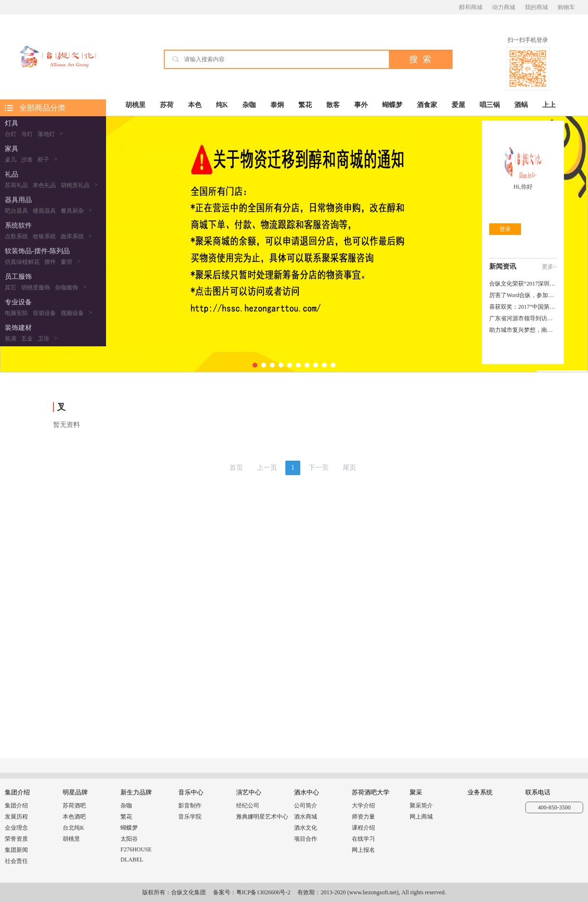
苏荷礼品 (16, 185)
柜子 (43, 160)
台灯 (11, 134)
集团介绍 (16, 806)
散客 (333, 105)
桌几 (11, 160)
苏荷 (167, 105)
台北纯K (73, 828)
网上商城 (421, 817)
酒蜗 (521, 105)
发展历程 (16, 817)
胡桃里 (135, 105)
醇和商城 (471, 7)
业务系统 (480, 792)
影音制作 (190, 806)
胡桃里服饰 (36, 287)
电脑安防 (16, 313)
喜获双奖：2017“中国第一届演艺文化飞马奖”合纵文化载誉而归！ (523, 307)
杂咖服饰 (67, 287)
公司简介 (306, 806)
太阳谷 (129, 839)
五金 (27, 339)
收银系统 (44, 236)
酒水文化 (306, 828)
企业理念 (16, 828)
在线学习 (363, 839)
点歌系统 (16, 236)
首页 (236, 468)
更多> (549, 267)
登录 (505, 229)
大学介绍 (363, 806)
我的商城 (536, 7)
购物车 (566, 7)
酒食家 (427, 105)
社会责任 (16, 861)
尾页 (349, 468)
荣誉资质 (16, 839)
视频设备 (72, 313)
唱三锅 (490, 105)
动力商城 (504, 7)
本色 (195, 105)
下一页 (319, 468)
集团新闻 (16, 850)
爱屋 (458, 105)
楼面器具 (44, 211)
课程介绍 (363, 828)
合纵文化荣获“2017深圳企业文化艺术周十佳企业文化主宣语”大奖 (523, 284)
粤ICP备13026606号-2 (263, 892)
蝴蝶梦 (392, 105)
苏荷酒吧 (74, 806)
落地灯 (46, 134)
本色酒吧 (74, 817)
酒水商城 (306, 817)
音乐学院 (190, 817)
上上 (549, 105)
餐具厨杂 (72, 211)
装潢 (11, 339)
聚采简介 (421, 806)
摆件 (50, 262)
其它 (11, 287)
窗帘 (67, 262)
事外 (361, 105)
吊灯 (27, 134)
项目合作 (306, 839)
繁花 (305, 105)
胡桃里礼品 (75, 185)
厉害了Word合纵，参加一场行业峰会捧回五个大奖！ (523, 295)
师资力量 (363, 817)
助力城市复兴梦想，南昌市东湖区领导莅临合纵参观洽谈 (523, 330)
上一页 (267, 468)
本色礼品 (44, 185)
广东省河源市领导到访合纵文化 (523, 318)
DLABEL (132, 860)
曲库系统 (72, 236)
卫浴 (43, 339)
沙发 (27, 160)
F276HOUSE (136, 849)
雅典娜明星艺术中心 (262, 817)
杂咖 (249, 105)
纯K (222, 105)
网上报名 (363, 850)
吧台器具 (16, 211)
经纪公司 (248, 806)
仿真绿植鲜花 (22, 262)
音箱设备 (44, 313)
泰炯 (277, 105)
